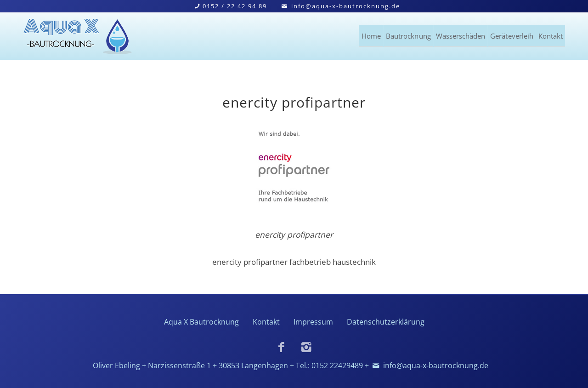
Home (294, 34)
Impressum (313, 322)
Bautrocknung (348, 34)
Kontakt (550, 34)
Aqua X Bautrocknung (201, 322)
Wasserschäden (420, 34)
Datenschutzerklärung (386, 322)
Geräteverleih (493, 34)
